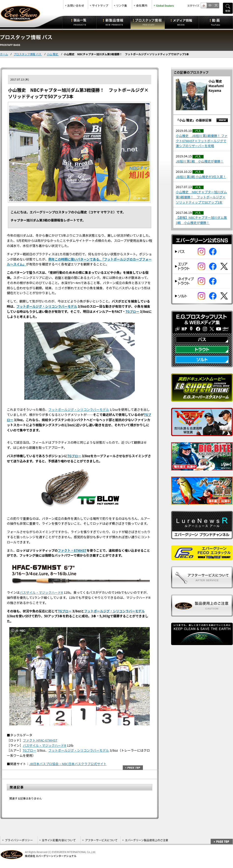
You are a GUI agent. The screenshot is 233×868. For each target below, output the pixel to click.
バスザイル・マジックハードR (41, 592)
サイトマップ (100, 4)
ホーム (4, 54)
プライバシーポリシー (19, 840)
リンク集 (122, 4)
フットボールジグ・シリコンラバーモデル (47, 306)
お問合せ (76, 4)
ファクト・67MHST (72, 550)
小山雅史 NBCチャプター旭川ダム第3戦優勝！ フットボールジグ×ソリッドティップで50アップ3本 (201, 197)
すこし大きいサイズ (210, 6)
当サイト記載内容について (59, 840)
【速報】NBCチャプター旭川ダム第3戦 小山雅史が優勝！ (201, 220)
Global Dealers (164, 4)
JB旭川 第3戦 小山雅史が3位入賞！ (201, 177)
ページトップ (133, 768)
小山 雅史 (53, 54)
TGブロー (132, 311)
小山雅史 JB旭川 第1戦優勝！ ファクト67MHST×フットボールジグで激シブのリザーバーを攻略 (202, 141)
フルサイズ (216, 6)
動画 (216, 22)
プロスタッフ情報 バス (28, 54)
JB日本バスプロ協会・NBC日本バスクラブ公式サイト (68, 764)
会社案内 (142, 4)
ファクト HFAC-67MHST (40, 740)
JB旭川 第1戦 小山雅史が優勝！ (200, 161)
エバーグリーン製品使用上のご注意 (145, 840)
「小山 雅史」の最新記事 (194, 120)
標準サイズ (204, 6)
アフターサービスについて (101, 840)
